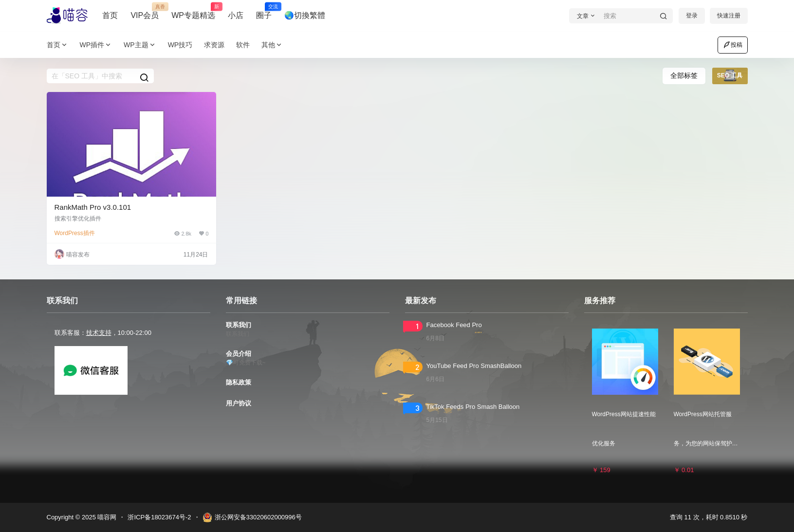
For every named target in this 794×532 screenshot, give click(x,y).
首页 (110, 15)
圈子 (264, 11)
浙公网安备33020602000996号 (252, 517)
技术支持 (99, 333)
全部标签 (684, 75)
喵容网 (106, 517)
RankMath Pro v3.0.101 (93, 207)
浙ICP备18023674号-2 (159, 517)
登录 (692, 16)
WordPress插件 (75, 233)
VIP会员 (145, 11)
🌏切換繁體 (305, 15)
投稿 (733, 45)
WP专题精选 (193, 11)
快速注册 (729, 16)
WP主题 (140, 45)
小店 (236, 15)
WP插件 (96, 45)
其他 (272, 45)
